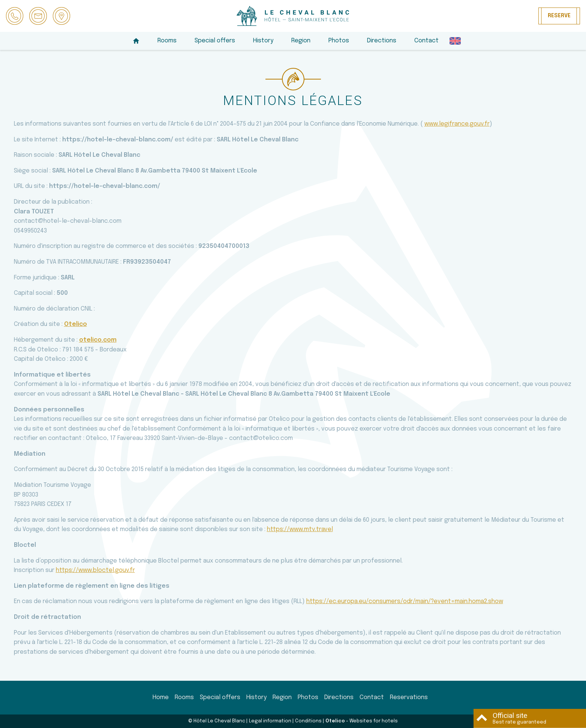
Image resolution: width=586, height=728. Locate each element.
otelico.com (98, 340)
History (263, 41)
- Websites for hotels (362, 721)
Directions (382, 41)
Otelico (76, 324)
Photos (339, 41)
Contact (426, 41)
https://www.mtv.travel (300, 529)
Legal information (270, 721)
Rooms (167, 41)
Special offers (215, 41)
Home (161, 697)
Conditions (308, 721)
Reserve (559, 16)
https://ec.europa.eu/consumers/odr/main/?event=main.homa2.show (405, 601)
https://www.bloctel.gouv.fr (95, 570)
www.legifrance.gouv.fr (457, 124)
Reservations (409, 697)
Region (301, 41)
